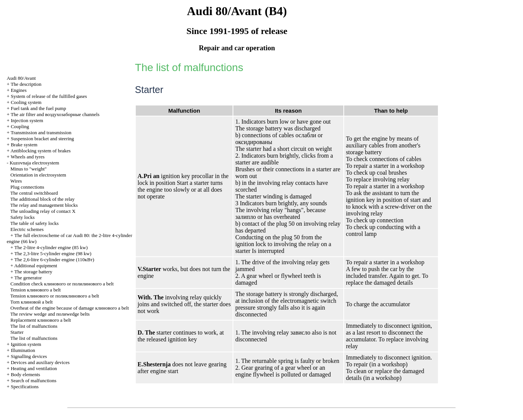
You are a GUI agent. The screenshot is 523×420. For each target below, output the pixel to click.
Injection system (27, 120)
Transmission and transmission (41, 133)
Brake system (24, 145)
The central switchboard (34, 193)
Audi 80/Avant (21, 78)
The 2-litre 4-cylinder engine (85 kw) (51, 247)
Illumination (23, 350)
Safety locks (23, 217)
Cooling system (26, 102)
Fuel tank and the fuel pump (38, 108)
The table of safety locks (34, 223)
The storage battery (33, 272)
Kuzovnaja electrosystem (34, 163)
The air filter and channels (55, 114)
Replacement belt (41, 320)
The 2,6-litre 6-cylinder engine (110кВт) (54, 260)
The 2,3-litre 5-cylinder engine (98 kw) (53, 253)
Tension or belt (55, 296)
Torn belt (31, 302)
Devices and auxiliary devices (40, 362)
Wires (16, 181)
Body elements (25, 374)
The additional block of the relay (42, 199)
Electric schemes (27, 229)
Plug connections (27, 187)
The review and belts (50, 314)
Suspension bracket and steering (42, 139)
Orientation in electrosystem (38, 175)
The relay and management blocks (44, 205)
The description (26, 84)
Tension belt (35, 290)
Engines (19, 90)
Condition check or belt (62, 284)
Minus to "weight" (29, 169)
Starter (17, 332)
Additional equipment (36, 266)
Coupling (20, 126)
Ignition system (26, 344)
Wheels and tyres (28, 157)
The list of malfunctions (34, 326)
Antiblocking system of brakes (41, 151)
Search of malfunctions (33, 380)
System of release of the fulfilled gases (49, 96)
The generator (28, 278)
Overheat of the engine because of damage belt (70, 308)
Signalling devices (29, 356)
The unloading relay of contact (43, 211)
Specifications (25, 387)
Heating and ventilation (34, 368)
